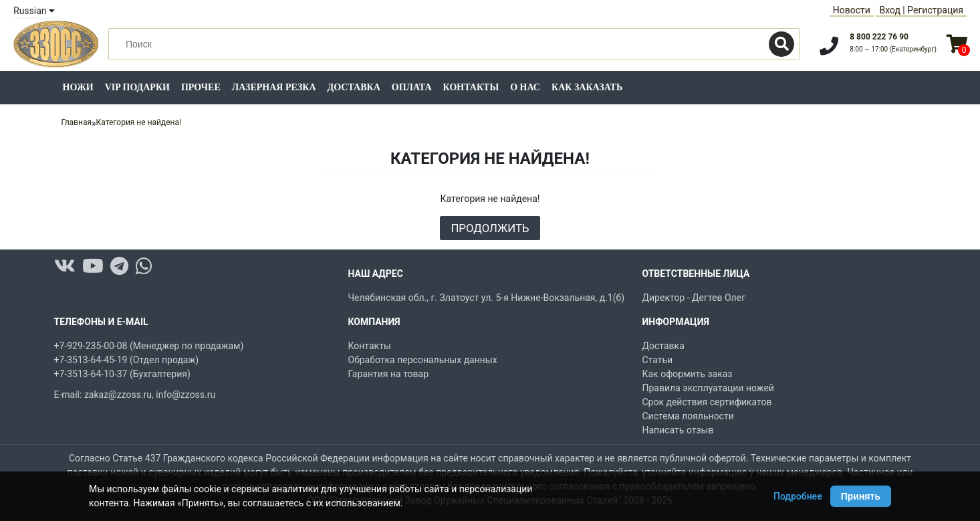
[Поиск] (781, 44)
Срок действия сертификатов (707, 402)
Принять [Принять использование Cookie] (861, 496)
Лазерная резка (274, 87)
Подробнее (798, 496)
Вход (889, 10)
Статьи (658, 360)
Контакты (471, 87)
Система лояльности (688, 416)
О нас (525, 87)
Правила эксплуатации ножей (708, 388)
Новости (852, 10)
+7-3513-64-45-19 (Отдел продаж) (127, 360)
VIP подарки (137, 87)
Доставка (354, 87)
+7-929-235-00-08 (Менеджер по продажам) (149, 346)
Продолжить (490, 228)
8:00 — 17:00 (893, 49)
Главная (76, 122)
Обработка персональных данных (423, 360)
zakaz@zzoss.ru (118, 395)
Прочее (201, 87)
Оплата (412, 87)
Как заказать (587, 87)
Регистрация (935, 10)
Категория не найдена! (139, 122)
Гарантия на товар (389, 374)
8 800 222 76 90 (879, 37)
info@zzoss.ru (186, 395)
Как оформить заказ (688, 374)
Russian (34, 11)
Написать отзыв (678, 430)
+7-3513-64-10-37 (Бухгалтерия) (122, 374)
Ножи (78, 87)
